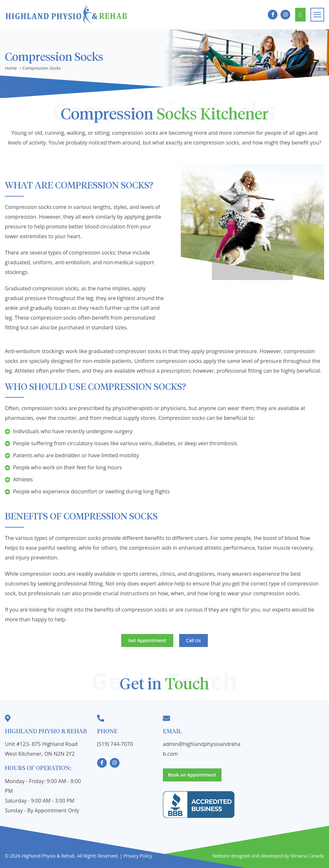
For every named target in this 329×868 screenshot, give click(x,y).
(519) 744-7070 (115, 744)
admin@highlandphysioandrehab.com (202, 749)
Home (11, 68)
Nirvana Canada (307, 856)
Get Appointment (147, 640)
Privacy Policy (138, 856)
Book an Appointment (300, 15)
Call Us (193, 640)
